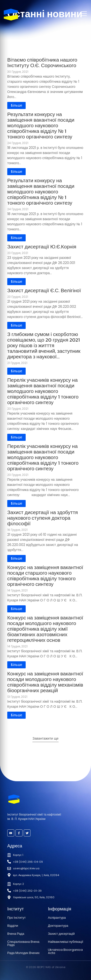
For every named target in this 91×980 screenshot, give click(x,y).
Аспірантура (57, 918)
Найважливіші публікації (66, 942)
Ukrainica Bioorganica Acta (65, 951)
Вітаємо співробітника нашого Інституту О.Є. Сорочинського (42, 63)
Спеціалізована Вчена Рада (23, 943)
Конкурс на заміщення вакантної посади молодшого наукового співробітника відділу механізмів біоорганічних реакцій (45, 682)
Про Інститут (16, 918)
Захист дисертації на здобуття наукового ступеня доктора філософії (43, 518)
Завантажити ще (45, 738)
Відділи (13, 926)
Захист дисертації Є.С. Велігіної (44, 290)
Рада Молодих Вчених (23, 953)
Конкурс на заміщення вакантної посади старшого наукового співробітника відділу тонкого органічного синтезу (45, 576)
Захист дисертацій (61, 934)
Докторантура (58, 926)
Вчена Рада (16, 934)
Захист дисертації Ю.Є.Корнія (42, 247)
